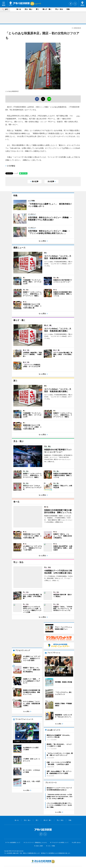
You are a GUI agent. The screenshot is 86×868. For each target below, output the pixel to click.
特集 (68, 9)
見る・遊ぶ (28, 9)
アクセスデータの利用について (60, 831)
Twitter (75, 4)
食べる (19, 9)
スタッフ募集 (51, 834)
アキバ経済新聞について (14, 831)
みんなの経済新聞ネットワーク (43, 850)
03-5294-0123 (18, 110)
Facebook (71, 4)
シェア (16, 173)
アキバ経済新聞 (19, 4)
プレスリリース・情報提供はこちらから (36, 831)
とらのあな (11, 166)
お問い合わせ (77, 831)
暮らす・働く (47, 9)
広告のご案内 (39, 834)
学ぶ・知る (59, 9)
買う (37, 9)
